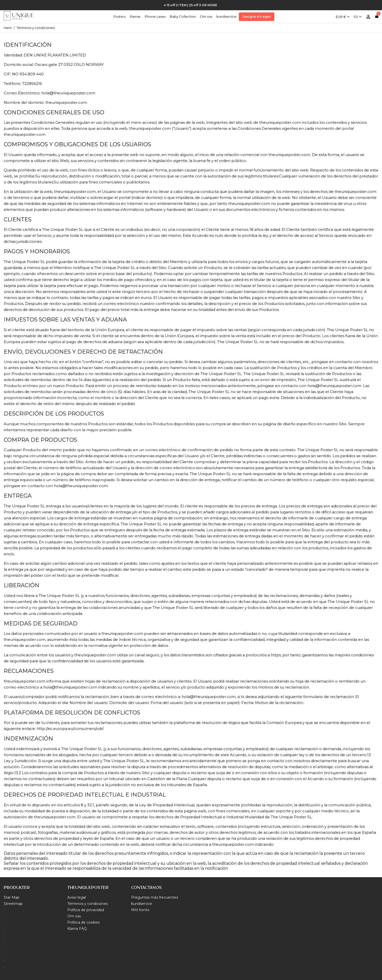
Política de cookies (84, 922)
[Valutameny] (343, 15)
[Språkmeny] (358, 15)
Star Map (12, 897)
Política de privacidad (86, 910)
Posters (120, 16)
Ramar (135, 16)
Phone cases (155, 16)
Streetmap (13, 904)
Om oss (206, 16)
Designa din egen (257, 17)
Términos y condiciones (88, 904)
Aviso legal (77, 897)
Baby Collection (183, 16)
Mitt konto (140, 910)
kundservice (226, 16)
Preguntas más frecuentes (155, 897)
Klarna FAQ (77, 929)
